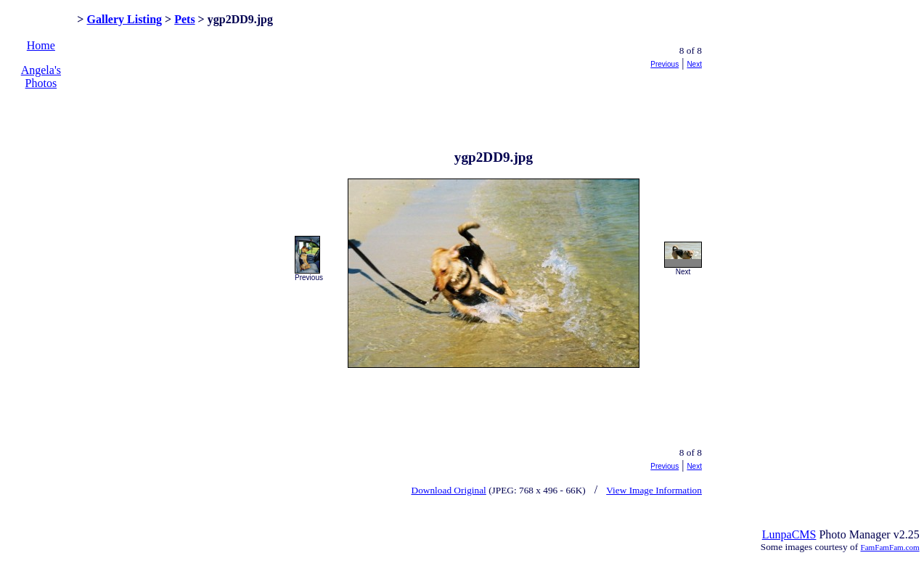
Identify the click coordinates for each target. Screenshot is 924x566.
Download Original (449, 490)
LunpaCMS (789, 534)
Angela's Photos (41, 77)
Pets (184, 19)
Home (41, 45)
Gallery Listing (124, 19)
